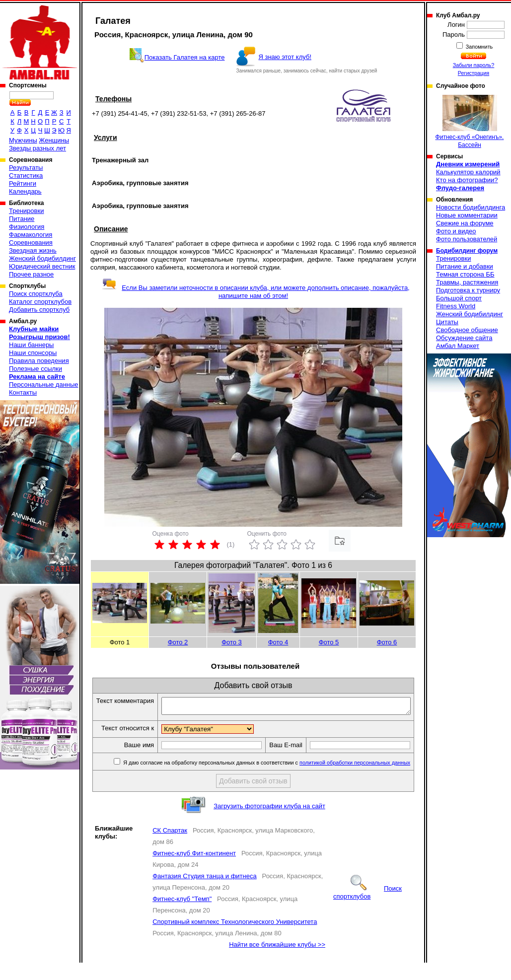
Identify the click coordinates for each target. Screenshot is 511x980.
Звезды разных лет (37, 148)
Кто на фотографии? (467, 180)
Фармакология (31, 235)
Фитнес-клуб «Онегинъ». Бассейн (470, 122)
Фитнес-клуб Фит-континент (194, 871)
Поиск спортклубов (367, 910)
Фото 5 (329, 642)
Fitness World (456, 306)
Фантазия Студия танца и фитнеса (205, 893)
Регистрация (474, 73)
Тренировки (26, 211)
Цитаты (447, 322)
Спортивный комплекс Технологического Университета (235, 939)
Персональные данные (44, 385)
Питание (22, 219)
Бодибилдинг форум (467, 251)
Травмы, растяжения (467, 282)
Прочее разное (31, 274)
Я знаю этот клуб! (285, 57)
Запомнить (479, 47)
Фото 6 (387, 642)
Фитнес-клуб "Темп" (182, 916)
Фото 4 (278, 642)
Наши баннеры (31, 345)
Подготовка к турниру (468, 290)
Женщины (54, 140)
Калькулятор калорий (468, 172)
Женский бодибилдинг (42, 258)
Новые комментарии (467, 215)
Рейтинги (23, 183)
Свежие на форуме (465, 223)
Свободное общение (467, 330)
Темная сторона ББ (465, 274)
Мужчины (23, 140)
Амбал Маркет (458, 346)
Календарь (25, 191)
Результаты (26, 168)
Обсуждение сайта (464, 338)
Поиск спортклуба (36, 294)
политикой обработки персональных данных (357, 780)
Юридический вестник (42, 266)
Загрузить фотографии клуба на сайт (269, 823)
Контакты (23, 392)
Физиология (27, 227)
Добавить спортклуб (39, 310)
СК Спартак (170, 848)
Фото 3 (232, 642)
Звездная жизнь (33, 250)
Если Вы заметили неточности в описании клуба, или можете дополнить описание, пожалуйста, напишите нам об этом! (255, 292)
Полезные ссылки (36, 369)
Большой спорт (459, 298)
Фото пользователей (467, 239)
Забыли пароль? (474, 65)
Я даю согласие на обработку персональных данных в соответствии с (268, 780)
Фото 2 (178, 642)
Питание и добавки (465, 266)
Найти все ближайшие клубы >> (277, 962)
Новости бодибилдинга (471, 207)
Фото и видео (456, 231)
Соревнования (31, 243)
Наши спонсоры (33, 353)
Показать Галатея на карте (185, 57)
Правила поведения (39, 361)
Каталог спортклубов (40, 302)
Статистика (26, 175)
